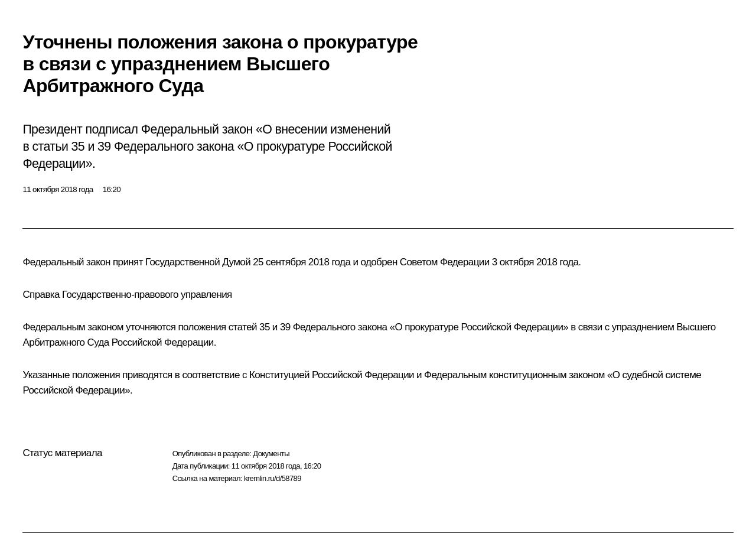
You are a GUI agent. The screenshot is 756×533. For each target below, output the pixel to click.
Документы (271, 454)
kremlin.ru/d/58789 (273, 478)
